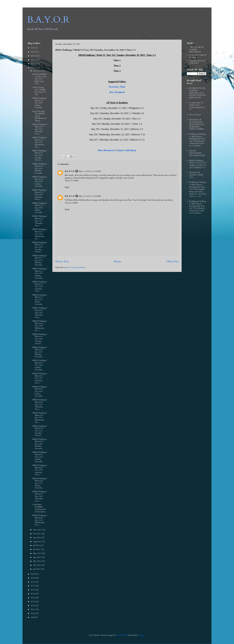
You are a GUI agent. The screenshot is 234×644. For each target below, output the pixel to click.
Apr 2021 (37, 557)
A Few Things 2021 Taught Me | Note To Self (39, 91)
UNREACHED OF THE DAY (197, 62)
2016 (33, 590)
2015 (33, 594)
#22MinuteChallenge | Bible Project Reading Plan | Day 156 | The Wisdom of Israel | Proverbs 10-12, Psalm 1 (198, 140)
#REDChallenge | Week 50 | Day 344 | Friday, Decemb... (40, 391)
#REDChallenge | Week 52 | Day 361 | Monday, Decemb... (40, 168)
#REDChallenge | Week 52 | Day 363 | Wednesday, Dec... (40, 142)
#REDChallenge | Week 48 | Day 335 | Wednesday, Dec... (40, 520)
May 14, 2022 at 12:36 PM (90, 171)
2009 (33, 617)
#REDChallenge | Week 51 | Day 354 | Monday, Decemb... (40, 260)
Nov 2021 (38, 530)
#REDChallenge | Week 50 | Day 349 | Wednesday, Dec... (40, 326)
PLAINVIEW (121, 635)
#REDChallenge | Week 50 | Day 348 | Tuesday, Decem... (40, 339)
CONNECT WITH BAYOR (198, 56)
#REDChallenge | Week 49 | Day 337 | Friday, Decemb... (40, 483)
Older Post (172, 262)
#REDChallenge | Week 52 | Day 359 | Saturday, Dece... (40, 195)
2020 (33, 574)
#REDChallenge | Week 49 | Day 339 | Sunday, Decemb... (40, 457)
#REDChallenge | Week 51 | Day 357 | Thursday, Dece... (40, 221)
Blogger (142, 635)
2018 (33, 582)
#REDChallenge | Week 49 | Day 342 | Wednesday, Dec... (40, 418)
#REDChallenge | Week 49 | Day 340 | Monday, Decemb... (40, 444)
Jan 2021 (37, 569)
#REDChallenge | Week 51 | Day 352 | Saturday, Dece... (40, 286)
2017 (33, 586)
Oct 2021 (37, 534)
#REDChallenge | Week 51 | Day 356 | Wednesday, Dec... (40, 234)
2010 (33, 613)
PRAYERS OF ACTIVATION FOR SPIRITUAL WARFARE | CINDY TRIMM (197, 124)
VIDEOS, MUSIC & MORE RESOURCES (197, 50)
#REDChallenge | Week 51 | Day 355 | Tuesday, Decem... (40, 247)
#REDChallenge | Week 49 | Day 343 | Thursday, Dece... (40, 404)
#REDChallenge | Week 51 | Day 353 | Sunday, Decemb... (40, 273)
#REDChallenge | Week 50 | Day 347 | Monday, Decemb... (40, 352)
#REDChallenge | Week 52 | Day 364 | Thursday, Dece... (40, 129)
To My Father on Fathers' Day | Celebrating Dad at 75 (197, 106)
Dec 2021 (37, 71)
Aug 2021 (37, 542)
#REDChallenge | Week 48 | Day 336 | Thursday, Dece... (40, 496)
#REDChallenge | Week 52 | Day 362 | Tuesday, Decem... (40, 155)
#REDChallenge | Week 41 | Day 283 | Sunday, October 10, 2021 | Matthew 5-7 (198, 164)
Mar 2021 (37, 561)
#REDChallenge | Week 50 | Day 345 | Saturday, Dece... (40, 378)
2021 (33, 68)
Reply (67, 187)
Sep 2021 (37, 538)
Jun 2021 (37, 549)
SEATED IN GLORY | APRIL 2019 (196, 175)
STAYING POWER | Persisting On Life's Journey (39, 508)
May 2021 (38, 553)
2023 (33, 60)
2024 (33, 56)
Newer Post (62, 262)
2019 (33, 578)
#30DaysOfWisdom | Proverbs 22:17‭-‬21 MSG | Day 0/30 (40, 79)
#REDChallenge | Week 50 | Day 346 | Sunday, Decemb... (40, 365)
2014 (33, 598)
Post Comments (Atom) (76, 267)
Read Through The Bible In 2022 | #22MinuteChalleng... (40, 116)
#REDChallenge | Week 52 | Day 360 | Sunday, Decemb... (40, 181)
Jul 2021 (37, 545)
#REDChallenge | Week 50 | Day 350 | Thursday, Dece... (40, 313)
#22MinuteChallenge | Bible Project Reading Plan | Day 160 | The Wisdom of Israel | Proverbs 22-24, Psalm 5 (198, 207)
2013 (33, 602)
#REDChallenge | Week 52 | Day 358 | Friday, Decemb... (40, 208)
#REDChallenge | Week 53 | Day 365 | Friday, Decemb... (40, 103)
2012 (33, 606)
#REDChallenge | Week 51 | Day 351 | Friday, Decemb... (40, 300)
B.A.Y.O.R (48, 20)
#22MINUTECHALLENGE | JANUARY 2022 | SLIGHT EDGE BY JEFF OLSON (198, 93)
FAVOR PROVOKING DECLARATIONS (197, 153)
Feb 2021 (37, 565)
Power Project (195, 115)
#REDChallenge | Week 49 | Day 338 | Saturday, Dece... (40, 470)
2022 (33, 64)
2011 (33, 609)
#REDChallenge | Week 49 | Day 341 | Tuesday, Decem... (40, 431)
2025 (33, 52)
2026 (33, 48)
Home (117, 262)
